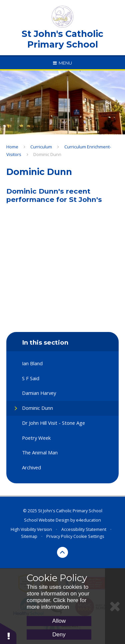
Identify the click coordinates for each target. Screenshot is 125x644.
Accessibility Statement (84, 529)
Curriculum (41, 147)
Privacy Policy (59, 536)
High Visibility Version (31, 529)
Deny (59, 635)
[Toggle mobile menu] (62, 63)
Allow (59, 621)
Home (12, 147)
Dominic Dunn (47, 154)
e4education (88, 520)
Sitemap (29, 536)
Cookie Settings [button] (89, 536)
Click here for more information (57, 604)
